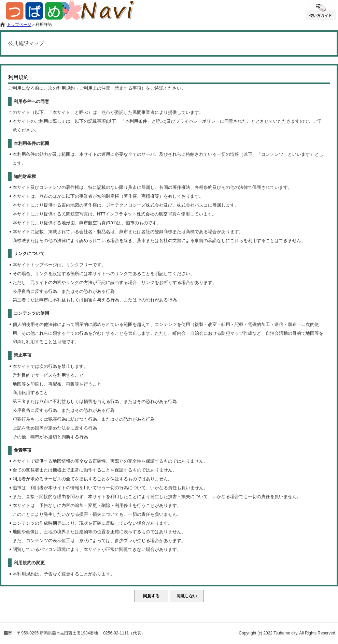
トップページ (19, 25)
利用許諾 (44, 25)
